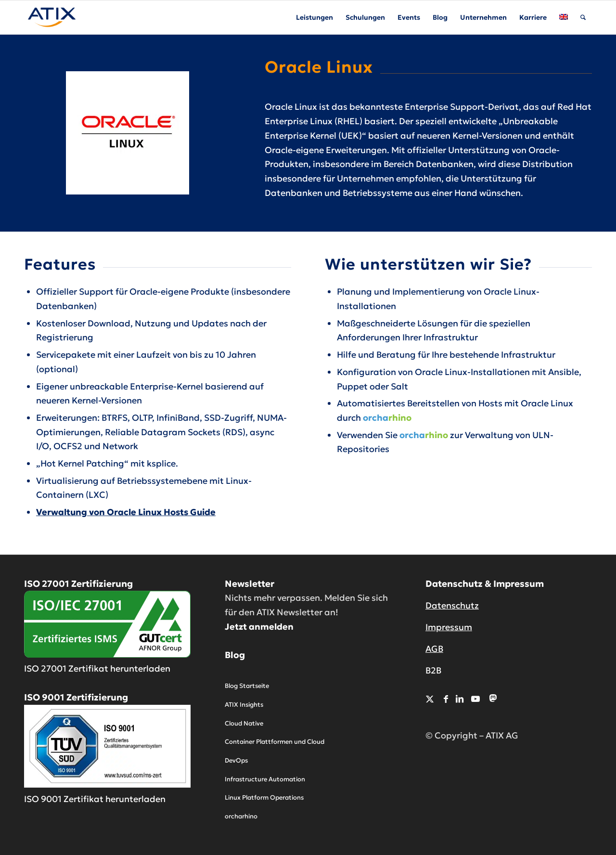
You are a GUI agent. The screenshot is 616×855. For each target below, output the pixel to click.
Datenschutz (452, 605)
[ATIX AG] (52, 17)
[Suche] (583, 17)
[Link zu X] (430, 699)
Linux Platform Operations (264, 797)
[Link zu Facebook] (446, 699)
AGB (434, 649)
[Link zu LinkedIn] (460, 699)
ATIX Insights (244, 705)
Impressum (449, 627)
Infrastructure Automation (265, 779)
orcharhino (241, 816)
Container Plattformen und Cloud (275, 742)
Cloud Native (244, 723)
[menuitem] (314, 17)
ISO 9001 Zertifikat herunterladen (95, 799)
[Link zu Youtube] (475, 699)
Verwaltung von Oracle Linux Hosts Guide (126, 512)
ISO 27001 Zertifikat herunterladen (97, 668)
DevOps (236, 760)
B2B (433, 670)
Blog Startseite (247, 686)
